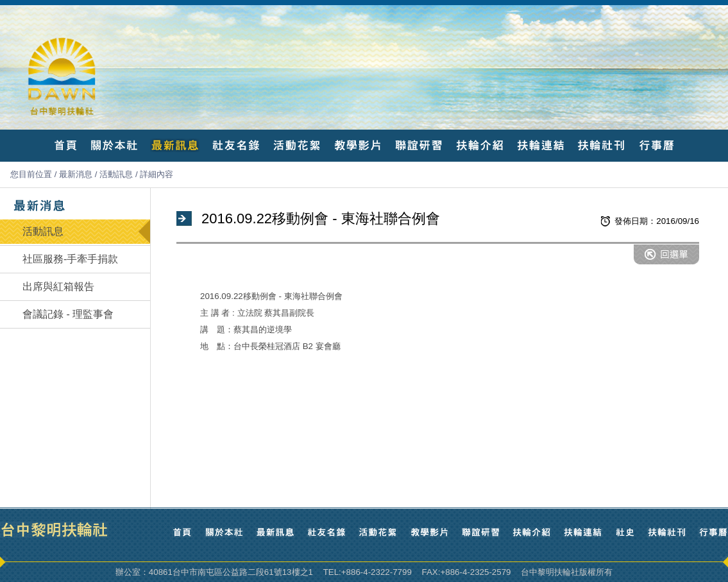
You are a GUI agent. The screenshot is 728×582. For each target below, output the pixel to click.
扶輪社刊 (601, 145)
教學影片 (358, 145)
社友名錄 (236, 145)
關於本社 (114, 145)
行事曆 (656, 145)
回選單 (666, 254)
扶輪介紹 (479, 145)
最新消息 (76, 174)
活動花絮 (297, 145)
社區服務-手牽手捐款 (70, 259)
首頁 (66, 145)
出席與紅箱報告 (58, 287)
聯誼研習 (419, 145)
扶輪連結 (540, 145)
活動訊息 (116, 174)
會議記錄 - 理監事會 (68, 314)
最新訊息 (175, 145)
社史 (625, 532)
